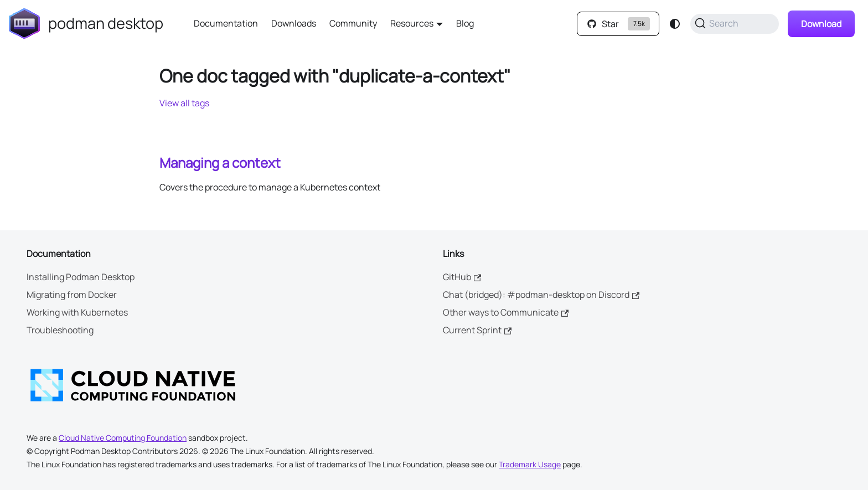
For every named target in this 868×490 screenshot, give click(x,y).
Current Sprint (477, 330)
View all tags (184, 103)
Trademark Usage (530, 464)
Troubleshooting (60, 330)
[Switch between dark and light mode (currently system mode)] (675, 24)
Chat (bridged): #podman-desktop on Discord (541, 295)
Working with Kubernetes (77, 312)
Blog (465, 23)
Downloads (294, 23)
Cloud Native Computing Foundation (123, 438)
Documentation (226, 23)
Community (353, 23)
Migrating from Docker (72, 295)
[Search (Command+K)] (735, 24)
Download (821, 24)
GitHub (462, 277)
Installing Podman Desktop (81, 277)
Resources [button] (412, 23)
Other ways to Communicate (506, 312)
